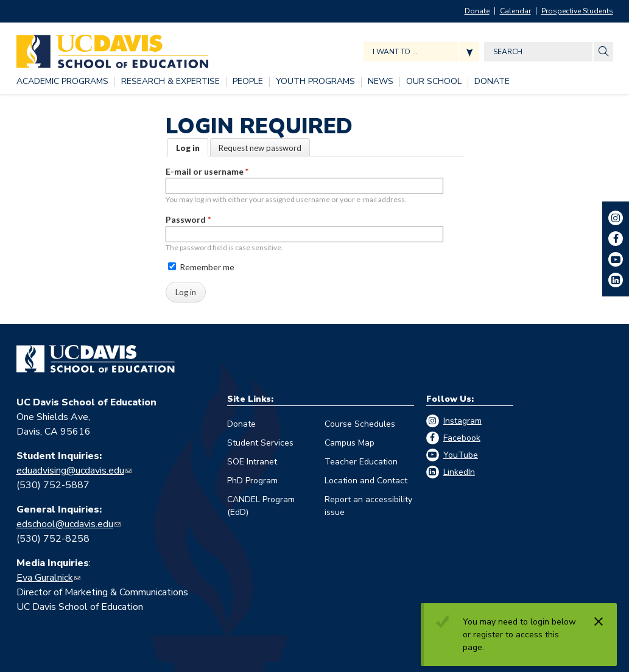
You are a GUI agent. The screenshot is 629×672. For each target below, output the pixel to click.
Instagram (462, 421)
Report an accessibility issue (368, 506)
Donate (477, 11)
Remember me (201, 267)
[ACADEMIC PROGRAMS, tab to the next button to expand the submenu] (62, 82)
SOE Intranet (252, 462)
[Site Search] (603, 52)
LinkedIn (459, 472)
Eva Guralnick (45, 578)
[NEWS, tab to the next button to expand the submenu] (381, 82)
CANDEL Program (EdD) (261, 506)
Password (188, 219)
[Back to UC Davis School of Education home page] (112, 48)
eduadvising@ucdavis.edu (70, 471)
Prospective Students (577, 11)
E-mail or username (207, 171)
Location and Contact (366, 481)
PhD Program (252, 481)
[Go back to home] (96, 359)
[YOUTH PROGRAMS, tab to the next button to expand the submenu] (315, 82)
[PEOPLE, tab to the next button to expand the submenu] (248, 82)
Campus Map (350, 443)
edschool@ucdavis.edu (65, 524)
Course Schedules (360, 424)
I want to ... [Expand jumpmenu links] (395, 52)
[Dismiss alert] (599, 621)
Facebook (462, 438)
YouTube (461, 455)
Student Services (260, 443)
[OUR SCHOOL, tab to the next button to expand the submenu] (434, 82)
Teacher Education (361, 462)
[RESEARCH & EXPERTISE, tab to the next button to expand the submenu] (170, 82)
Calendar (515, 11)
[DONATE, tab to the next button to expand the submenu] (492, 82)
